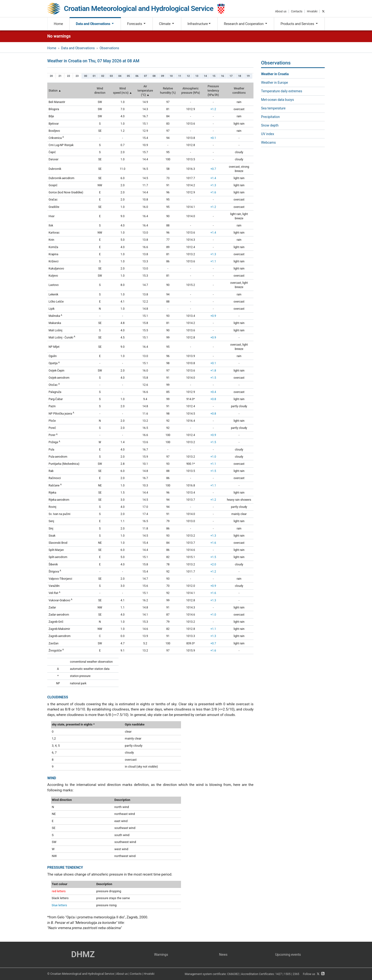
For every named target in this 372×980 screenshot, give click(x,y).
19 (248, 76)
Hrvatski (312, 11)
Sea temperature (273, 108)
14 (205, 76)
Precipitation (270, 117)
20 (51, 76)
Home (59, 24)
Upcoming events (288, 955)
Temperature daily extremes (282, 91)
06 (137, 76)
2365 (296, 974)
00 (86, 76)
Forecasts (137, 24)
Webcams (268, 142)
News (223, 955)
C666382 (233, 974)
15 (214, 76)
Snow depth (270, 125)
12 (188, 76)
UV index (268, 134)
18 (240, 76)
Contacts (297, 11)
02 (103, 76)
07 (145, 76)
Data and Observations (95, 24)
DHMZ (83, 954)
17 (231, 76)
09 (163, 76)
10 (171, 76)
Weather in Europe (274, 83)
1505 (287, 974)
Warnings (161, 955)
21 (60, 76)
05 (128, 76)
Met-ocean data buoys (277, 100)
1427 (279, 974)
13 (197, 76)
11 (180, 76)
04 (120, 76)
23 (77, 76)
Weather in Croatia (275, 74)
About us (281, 11)
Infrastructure (199, 24)
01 (94, 76)
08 (154, 76)
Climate (167, 24)
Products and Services (299, 24)
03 (111, 76)
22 (69, 76)
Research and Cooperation (246, 24)
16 (222, 76)
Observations (109, 48)
